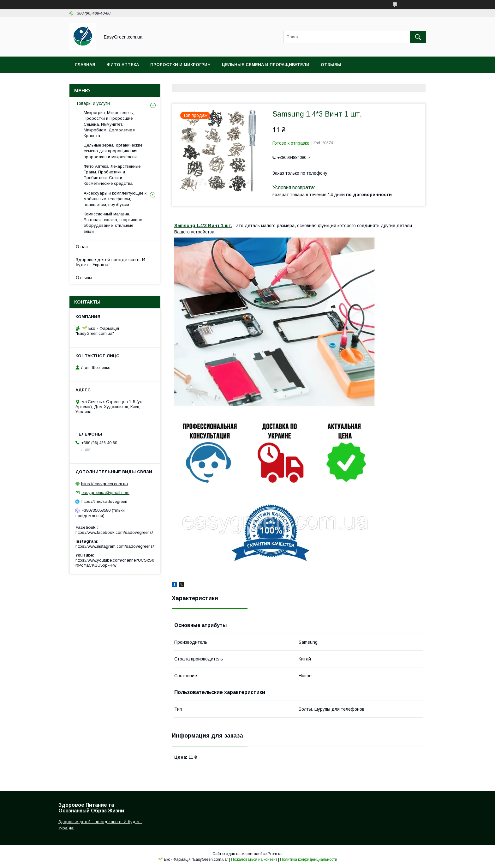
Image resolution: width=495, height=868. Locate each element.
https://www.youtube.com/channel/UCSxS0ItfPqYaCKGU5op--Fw (115, 563)
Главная (85, 65)
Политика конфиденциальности (309, 859)
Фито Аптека (123, 65)
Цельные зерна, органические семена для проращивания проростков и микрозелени (113, 151)
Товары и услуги (93, 103)
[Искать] (418, 37)
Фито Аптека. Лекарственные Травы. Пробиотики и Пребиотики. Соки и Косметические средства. (112, 175)
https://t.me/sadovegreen (104, 501)
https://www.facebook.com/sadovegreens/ (114, 532)
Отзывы (331, 65)
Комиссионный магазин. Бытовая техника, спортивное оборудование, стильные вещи (113, 223)
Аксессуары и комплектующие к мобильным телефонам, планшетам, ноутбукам (115, 199)
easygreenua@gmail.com (105, 493)
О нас (82, 247)
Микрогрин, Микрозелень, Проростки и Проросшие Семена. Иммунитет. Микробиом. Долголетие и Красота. (110, 124)
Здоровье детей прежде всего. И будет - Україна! (110, 262)
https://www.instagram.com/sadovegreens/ (115, 546)
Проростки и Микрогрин (180, 65)
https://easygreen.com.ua (104, 483)
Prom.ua (275, 854)
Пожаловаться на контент (254, 859)
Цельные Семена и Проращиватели (266, 65)
